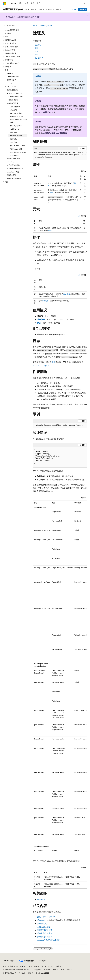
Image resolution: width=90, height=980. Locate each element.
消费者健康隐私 (9, 973)
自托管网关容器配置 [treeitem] (14, 178)
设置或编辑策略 (44, 927)
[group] (60, 155)
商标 (30, 973)
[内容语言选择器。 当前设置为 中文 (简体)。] (9, 961)
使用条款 (22, 973)
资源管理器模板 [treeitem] (12, 90)
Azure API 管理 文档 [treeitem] (12, 30)
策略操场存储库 (44, 937)
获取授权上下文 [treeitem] (16, 132)
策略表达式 (42, 923)
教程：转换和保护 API (46, 917)
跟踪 (53, 362)
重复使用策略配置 (45, 930)
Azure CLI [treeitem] (10, 73)
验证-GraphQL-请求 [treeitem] (18, 146)
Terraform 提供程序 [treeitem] (14, 93)
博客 (55, 970)
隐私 (58, 966)
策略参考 (41, 920)
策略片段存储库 (44, 933)
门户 (74, 9)
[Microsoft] (4, 3)
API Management (46, 26)
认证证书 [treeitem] (14, 110)
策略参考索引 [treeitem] (13, 100)
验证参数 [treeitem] (14, 139)
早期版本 (47, 970)
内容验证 (41, 899)
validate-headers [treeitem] (16, 136)
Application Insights (41, 365)
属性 (36, 48)
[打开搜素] (85, 3)
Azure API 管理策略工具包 (48, 940)
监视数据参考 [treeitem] (11, 80)
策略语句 (38, 45)
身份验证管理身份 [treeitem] (17, 113)
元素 (36, 51)
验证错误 (66, 294)
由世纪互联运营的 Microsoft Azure (15, 970)
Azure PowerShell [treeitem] (13, 77)
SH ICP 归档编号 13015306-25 (14, 966)
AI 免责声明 (37, 970)
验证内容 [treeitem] (14, 142)
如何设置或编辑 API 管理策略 (55, 133)
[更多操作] (85, 26)
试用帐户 (83, 9)
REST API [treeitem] (10, 83)
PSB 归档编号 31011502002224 (40, 966)
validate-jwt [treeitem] (14, 129)
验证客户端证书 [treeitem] (16, 126)
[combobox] (15, 26)
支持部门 (46, 112)
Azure (35, 26)
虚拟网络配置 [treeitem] (11, 175)
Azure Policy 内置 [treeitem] (13, 172)
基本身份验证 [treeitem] (15, 107)
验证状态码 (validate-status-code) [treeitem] (18, 154)
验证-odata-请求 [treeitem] (16, 149)
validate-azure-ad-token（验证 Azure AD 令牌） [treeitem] (18, 119)
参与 (63, 970)
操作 (36, 54)
